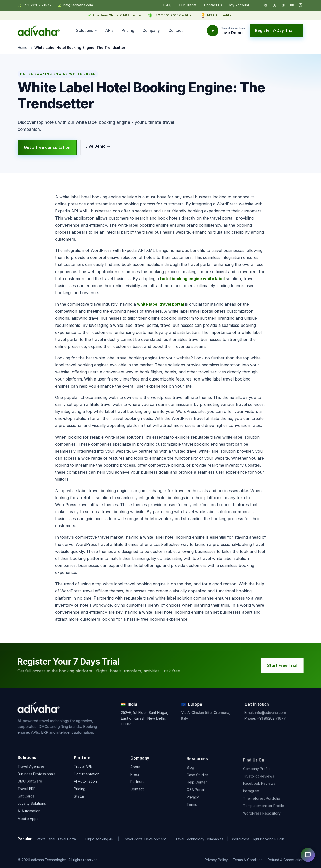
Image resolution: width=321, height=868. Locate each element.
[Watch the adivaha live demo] (226, 31)
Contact (175, 31)
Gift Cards (26, 801)
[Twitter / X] (275, 5)
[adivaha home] (39, 31)
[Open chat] (308, 855)
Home (22, 48)
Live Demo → (98, 146)
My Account (239, 5)
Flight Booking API (100, 839)
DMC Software (30, 786)
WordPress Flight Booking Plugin (258, 839)
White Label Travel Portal (57, 839)
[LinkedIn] (283, 5)
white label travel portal (160, 304)
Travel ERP (27, 794)
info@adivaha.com (75, 5)
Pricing (128, 31)
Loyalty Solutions (32, 809)
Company (151, 31)
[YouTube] (292, 5)
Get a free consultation (47, 147)
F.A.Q (167, 5)
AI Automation (29, 816)
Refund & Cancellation (286, 860)
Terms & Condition (248, 860)
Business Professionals (36, 779)
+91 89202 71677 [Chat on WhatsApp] (35, 5)
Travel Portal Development (144, 839)
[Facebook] (266, 5)
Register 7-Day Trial (277, 31)
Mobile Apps (28, 824)
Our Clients (188, 5)
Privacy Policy (216, 860)
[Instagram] (301, 5)
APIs (109, 31)
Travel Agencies (31, 772)
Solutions (87, 31)
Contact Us (213, 5)
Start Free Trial (288, 665)
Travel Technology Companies (199, 839)
